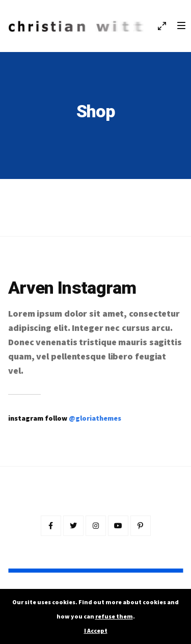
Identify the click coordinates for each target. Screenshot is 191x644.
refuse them (114, 616)
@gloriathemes (95, 418)
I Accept (96, 630)
